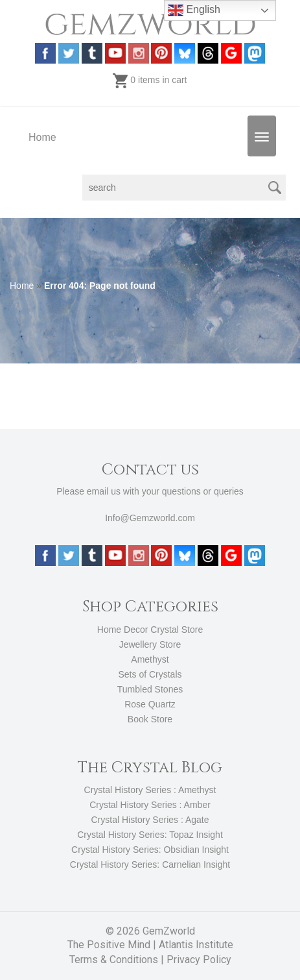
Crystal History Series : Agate (150, 820)
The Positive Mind (109, 945)
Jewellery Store (150, 644)
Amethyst (150, 659)
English (194, 10)
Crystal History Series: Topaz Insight (150, 835)
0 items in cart (150, 80)
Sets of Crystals (150, 674)
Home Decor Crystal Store (150, 630)
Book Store (150, 719)
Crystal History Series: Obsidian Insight (150, 850)
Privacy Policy (199, 960)
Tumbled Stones (150, 689)
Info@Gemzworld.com (150, 518)
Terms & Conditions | (118, 960)
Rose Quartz (150, 704)
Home (42, 137)
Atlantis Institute (196, 945)
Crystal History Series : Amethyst (150, 790)
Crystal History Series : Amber (150, 805)
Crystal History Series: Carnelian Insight (150, 864)
